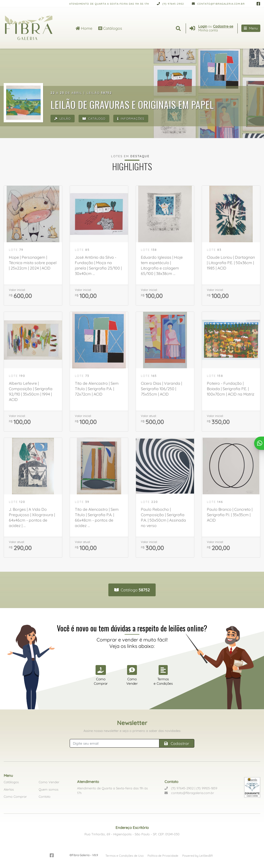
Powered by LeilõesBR (198, 856)
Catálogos (110, 28)
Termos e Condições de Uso (124, 856)
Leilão (63, 119)
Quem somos (49, 789)
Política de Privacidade (163, 856)
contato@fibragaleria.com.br (218, 4)
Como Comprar (15, 797)
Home (84, 28)
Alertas (9, 789)
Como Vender (49, 782)
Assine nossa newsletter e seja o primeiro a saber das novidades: (132, 731)
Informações (131, 119)
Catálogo (94, 119)
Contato (45, 797)
